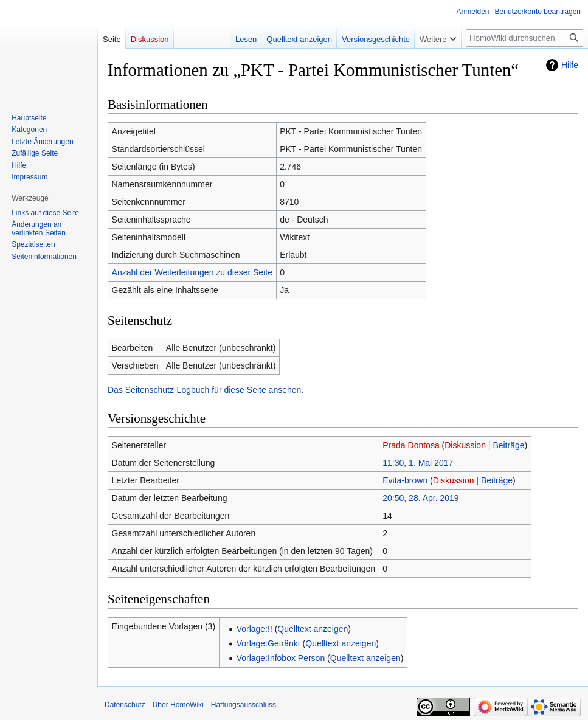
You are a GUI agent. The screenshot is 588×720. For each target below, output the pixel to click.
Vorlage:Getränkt (268, 643)
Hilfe (570, 65)
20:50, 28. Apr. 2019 (420, 498)
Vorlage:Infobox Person (281, 658)
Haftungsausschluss (244, 705)
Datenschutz (125, 705)
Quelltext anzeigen (313, 629)
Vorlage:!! (254, 629)
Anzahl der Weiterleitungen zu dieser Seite (192, 272)
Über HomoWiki (178, 705)
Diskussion (465, 445)
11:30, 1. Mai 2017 (418, 463)
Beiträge (508, 445)
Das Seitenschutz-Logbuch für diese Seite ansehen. (206, 390)
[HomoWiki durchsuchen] (524, 38)
